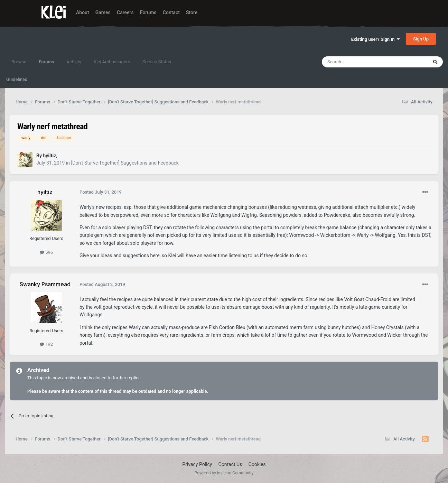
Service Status (157, 62)
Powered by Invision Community (224, 473)
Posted (101, 192)
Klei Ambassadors (112, 62)
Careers (125, 12)
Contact (171, 12)
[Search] (358, 62)
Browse (19, 62)
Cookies (257, 464)
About (83, 12)
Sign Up (421, 39)
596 (46, 252)
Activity (74, 62)
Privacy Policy (197, 464)
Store (192, 12)
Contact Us (230, 464)
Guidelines (17, 79)
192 (46, 344)
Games (103, 12)
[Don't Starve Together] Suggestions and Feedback (125, 163)
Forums (148, 12)
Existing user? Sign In (375, 39)
